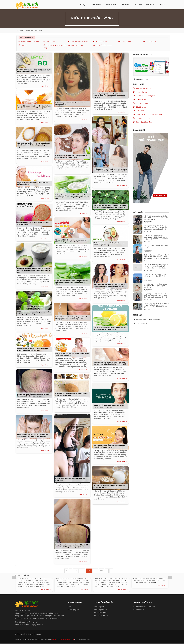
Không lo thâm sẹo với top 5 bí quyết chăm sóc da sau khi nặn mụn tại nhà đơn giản (33, 435)
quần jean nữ (101, 610)
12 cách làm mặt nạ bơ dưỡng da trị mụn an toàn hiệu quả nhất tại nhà (109, 244)
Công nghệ (74, 610)
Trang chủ (20, 30)
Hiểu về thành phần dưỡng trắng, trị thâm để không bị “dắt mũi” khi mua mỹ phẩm (72, 318)
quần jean (100, 607)
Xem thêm (46, 86)
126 (98, 571)
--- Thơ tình (140, 111)
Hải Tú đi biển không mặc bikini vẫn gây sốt (156, 246)
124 (84, 571)
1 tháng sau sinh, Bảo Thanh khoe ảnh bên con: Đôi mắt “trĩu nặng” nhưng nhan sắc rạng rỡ (110, 170)
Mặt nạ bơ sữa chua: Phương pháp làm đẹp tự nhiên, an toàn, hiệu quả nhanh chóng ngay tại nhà (34, 270)
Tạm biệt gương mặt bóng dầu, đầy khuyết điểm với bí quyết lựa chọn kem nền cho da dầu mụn (109, 96)
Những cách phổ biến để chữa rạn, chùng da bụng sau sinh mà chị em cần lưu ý (33, 395)
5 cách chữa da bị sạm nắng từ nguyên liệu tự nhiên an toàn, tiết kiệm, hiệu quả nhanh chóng (72, 282)
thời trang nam (102, 616)
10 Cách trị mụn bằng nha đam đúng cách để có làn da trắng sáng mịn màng (110, 328)
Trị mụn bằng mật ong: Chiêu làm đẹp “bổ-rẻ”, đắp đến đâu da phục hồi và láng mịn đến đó (34, 107)
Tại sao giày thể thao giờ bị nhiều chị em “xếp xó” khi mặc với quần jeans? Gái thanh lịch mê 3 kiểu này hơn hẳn (156, 306)
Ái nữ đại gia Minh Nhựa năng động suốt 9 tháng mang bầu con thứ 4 (155, 286)
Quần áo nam (141, 323)
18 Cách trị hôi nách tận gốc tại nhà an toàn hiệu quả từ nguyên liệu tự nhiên (71, 241)
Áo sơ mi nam (141, 320)
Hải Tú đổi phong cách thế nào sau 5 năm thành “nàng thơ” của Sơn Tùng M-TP (156, 218)
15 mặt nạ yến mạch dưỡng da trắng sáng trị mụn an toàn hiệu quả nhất (109, 406)
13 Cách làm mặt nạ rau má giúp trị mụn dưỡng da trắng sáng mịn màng (34, 313)
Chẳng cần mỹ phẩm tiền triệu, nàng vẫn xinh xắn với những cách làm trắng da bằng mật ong (34, 145)
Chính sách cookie (33, 635)
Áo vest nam (155, 320)
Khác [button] (162, 5)
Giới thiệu (19, 635)
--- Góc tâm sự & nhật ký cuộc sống (149, 114)
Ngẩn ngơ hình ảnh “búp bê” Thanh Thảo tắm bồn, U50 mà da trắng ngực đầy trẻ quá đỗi (110, 285)
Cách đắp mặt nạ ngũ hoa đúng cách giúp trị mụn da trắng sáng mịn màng (71, 156)
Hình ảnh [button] (151, 5)
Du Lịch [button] (138, 5)
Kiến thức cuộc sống (34, 30)
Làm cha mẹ (51, 41)
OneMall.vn (139, 610)
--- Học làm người (142, 99)
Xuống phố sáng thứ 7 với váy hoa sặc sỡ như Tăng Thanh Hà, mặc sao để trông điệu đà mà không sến (155, 228)
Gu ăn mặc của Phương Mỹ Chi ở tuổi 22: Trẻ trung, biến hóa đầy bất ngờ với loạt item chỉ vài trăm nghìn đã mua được (156, 257)
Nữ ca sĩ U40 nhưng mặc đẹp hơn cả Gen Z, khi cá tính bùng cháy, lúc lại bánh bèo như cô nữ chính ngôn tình (156, 238)
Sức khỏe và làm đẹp (104, 45)
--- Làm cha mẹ (141, 92)
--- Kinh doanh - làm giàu (145, 96)
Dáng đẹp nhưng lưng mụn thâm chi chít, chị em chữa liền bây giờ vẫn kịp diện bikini (72, 546)
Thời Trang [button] (112, 5)
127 (105, 571)
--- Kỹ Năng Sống (142, 103)
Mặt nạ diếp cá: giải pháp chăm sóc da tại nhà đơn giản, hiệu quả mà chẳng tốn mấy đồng (110, 206)
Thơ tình (24, 45)
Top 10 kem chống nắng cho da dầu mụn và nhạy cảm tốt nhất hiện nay (109, 446)
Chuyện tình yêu (77, 45)
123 (77, 571)
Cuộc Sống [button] (96, 5)
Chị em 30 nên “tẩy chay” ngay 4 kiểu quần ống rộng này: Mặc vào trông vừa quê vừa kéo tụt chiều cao (156, 267)
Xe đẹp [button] (83, 5)
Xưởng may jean (142, 79)
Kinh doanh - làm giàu (79, 41)
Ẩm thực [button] (126, 5)
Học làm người (101, 41)
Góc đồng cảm (151, 41)
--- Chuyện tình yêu (143, 118)
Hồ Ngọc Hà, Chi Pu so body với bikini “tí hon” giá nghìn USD (156, 275)
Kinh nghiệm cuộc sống (30, 41)
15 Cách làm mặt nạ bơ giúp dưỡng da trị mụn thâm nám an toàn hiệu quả (34, 71)
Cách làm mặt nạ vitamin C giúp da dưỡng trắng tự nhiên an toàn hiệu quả (32, 350)
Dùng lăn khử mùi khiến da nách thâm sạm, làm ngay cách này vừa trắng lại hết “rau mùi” (110, 363)
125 (91, 571)
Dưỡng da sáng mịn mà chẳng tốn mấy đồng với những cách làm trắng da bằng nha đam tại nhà (72, 197)
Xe (70, 607)
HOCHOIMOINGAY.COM (63, 640)
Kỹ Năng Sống (126, 41)
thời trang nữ (101, 613)
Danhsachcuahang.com (145, 607)
